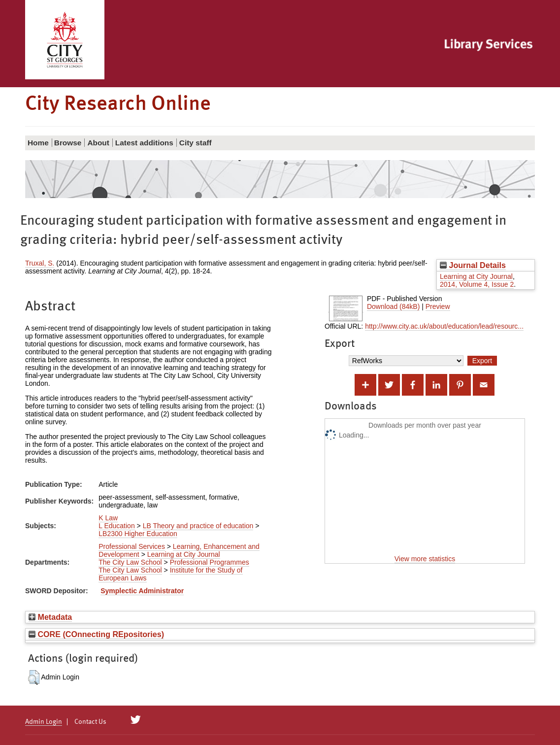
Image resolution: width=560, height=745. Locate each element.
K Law (108, 518)
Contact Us (90, 722)
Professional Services (132, 546)
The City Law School (130, 562)
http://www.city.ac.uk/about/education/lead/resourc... (444, 326)
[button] (34, 677)
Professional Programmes (210, 562)
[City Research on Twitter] (136, 720)
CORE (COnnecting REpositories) (96, 634)
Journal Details (473, 265)
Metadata (50, 617)
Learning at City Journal (476, 276)
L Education (116, 526)
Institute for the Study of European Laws (170, 574)
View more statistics (425, 559)
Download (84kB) (393, 306)
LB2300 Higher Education (138, 534)
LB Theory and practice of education (198, 526)
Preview (438, 306)
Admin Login (44, 722)
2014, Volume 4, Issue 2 (477, 284)
